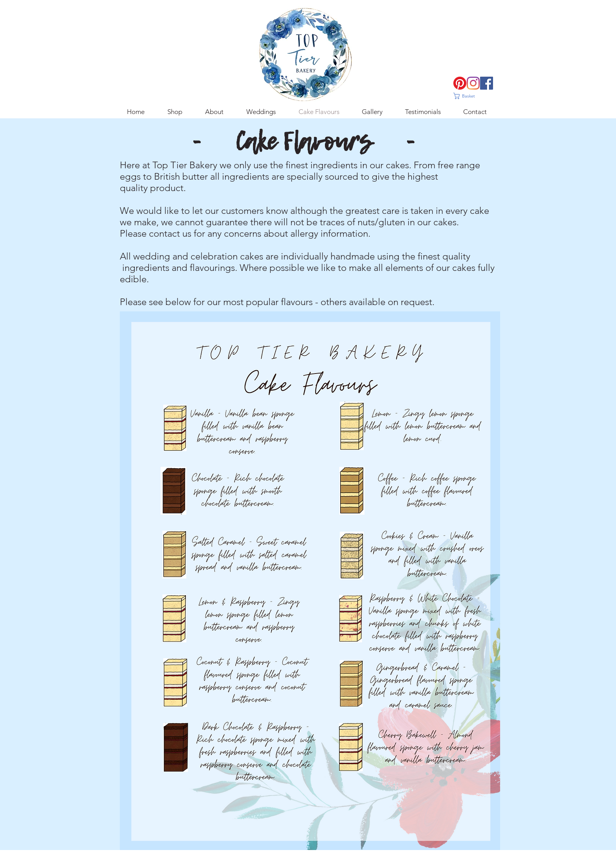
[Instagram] (473, 83)
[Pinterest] (460, 83)
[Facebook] (487, 83)
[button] (468, 96)
